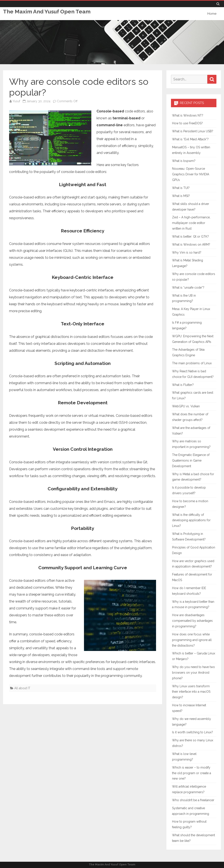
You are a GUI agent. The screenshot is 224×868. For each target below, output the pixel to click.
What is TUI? (181, 188)
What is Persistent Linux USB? (193, 131)
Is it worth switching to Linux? (193, 732)
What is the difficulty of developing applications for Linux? (191, 520)
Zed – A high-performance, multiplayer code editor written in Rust (191, 223)
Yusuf (16, 101)
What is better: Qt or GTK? (190, 237)
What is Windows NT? (188, 115)
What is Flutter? (183, 385)
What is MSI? (181, 196)
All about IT (22, 688)
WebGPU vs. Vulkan (186, 406)
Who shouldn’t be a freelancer (193, 800)
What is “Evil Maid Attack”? (190, 139)
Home (212, 14)
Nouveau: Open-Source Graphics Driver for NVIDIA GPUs (191, 174)
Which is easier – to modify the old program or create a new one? (192, 773)
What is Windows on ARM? (191, 245)
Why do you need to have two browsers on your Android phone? (193, 673)
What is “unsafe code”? (188, 288)
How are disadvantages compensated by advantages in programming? (192, 621)
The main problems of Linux (192, 363)
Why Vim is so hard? (187, 253)
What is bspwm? (184, 161)
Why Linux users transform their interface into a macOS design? (191, 692)
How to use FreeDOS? (187, 123)
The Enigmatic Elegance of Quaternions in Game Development (191, 460)
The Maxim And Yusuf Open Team (47, 12)
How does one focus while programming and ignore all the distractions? (192, 640)
